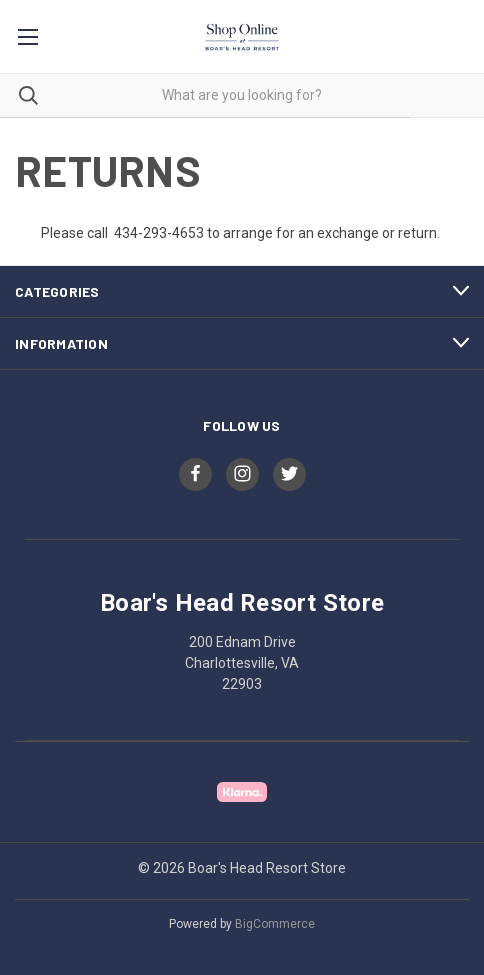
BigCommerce (275, 924)
